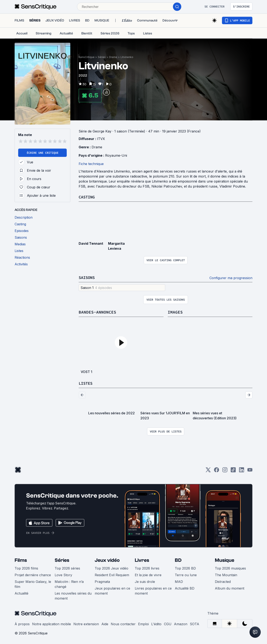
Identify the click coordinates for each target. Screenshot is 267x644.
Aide (105, 624)
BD (178, 560)
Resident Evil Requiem (112, 575)
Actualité (21, 593)
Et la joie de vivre (148, 575)
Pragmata (102, 582)
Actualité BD (185, 588)
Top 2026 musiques (230, 568)
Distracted (223, 582)
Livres (142, 560)
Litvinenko (127, 57)
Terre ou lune (186, 575)
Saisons (87, 277)
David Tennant (91, 243)
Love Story (63, 575)
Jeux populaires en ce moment (112, 591)
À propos (22, 624)
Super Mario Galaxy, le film (33, 584)
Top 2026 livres (147, 568)
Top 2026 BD (185, 568)
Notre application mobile (52, 624)
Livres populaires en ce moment (153, 591)
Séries (102, 57)
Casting (87, 197)
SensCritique (87, 57)
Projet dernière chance (33, 575)
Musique (225, 560)
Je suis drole (145, 582)
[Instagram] (225, 471)
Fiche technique (91, 164)
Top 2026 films (26, 568)
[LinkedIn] (242, 471)
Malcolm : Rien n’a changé (69, 584)
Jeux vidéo (107, 560)
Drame (113, 57)
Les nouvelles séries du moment (73, 596)
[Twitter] (208, 471)
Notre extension (86, 624)
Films (21, 560)
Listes (86, 383)
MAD (179, 582)
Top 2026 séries (67, 568)
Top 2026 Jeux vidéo (111, 568)
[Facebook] (217, 471)
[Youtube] (250, 471)
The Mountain (226, 575)
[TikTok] (233, 471)
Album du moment (230, 588)
